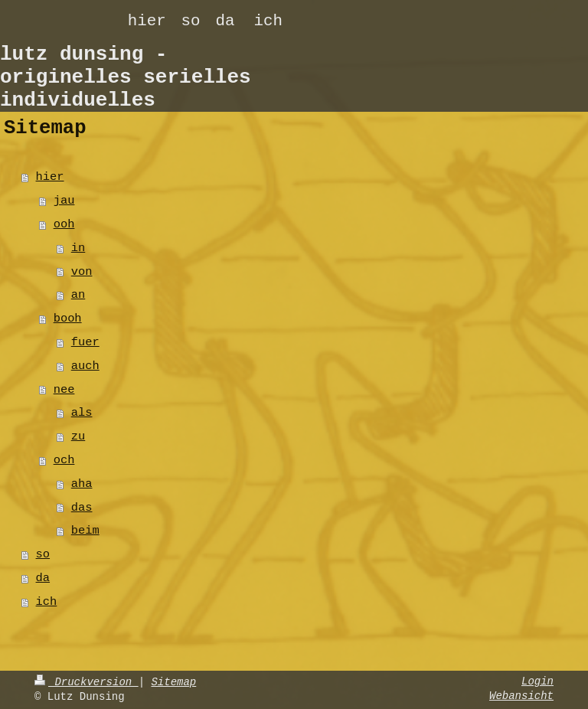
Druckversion (87, 682)
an (78, 295)
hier (50, 177)
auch (85, 366)
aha (82, 484)
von (82, 272)
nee (64, 390)
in (78, 248)
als (82, 413)
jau (64, 201)
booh (68, 319)
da (43, 578)
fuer (85, 342)
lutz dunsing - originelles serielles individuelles (126, 77)
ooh (64, 224)
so (43, 554)
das (82, 508)
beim (85, 531)
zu (78, 436)
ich (47, 602)
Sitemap (173, 682)
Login (537, 681)
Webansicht (521, 696)
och (64, 460)
